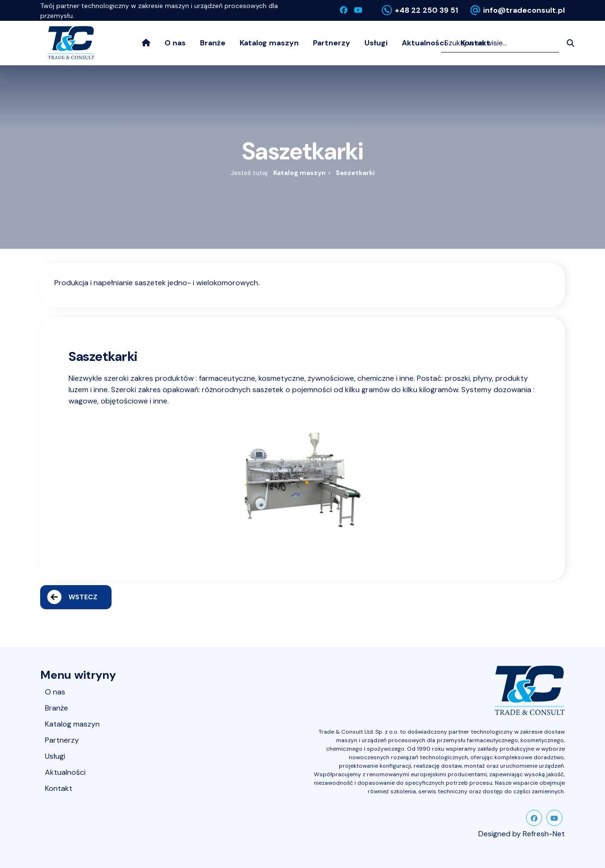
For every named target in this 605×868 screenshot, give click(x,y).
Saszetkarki (355, 173)
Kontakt (59, 788)
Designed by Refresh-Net (522, 834)
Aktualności (424, 43)
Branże (213, 43)
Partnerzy (332, 43)
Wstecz (72, 597)
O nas (175, 43)
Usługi (376, 43)
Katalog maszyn (269, 43)
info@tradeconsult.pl (524, 10)
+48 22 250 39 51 (426, 10)
